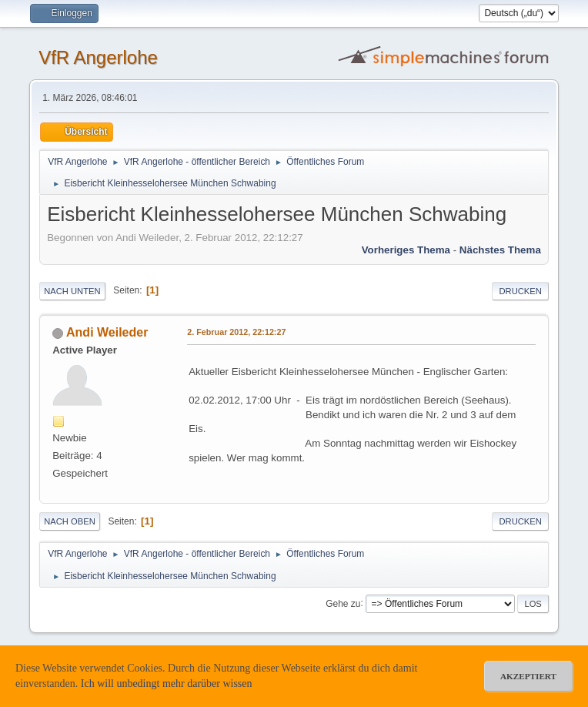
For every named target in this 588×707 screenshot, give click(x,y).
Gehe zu (343, 603)
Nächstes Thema (500, 250)
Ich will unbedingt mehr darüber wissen (167, 684)
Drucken (520, 291)
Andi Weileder (107, 332)
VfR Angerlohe (98, 57)
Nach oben (70, 521)
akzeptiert (528, 676)
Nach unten (72, 291)
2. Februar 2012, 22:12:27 (236, 332)
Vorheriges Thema (406, 250)
